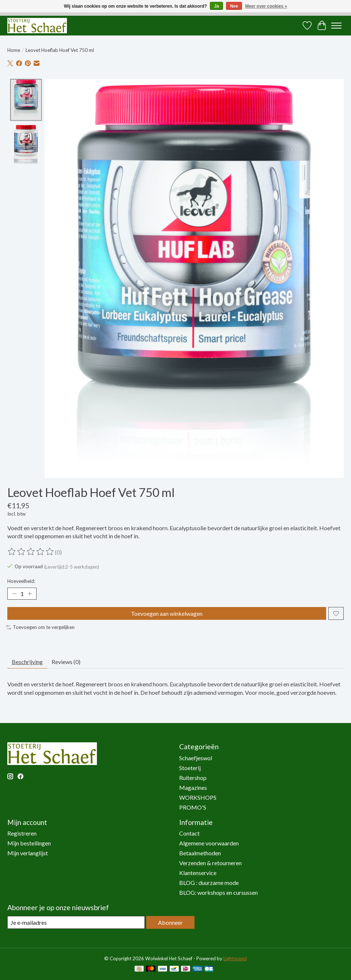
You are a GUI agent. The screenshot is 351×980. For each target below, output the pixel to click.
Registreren (22, 833)
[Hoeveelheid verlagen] (14, 594)
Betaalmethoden (200, 853)
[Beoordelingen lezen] (31, 552)
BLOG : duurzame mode (209, 883)
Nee (234, 6)
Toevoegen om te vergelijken (40, 627)
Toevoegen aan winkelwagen (167, 613)
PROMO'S (193, 807)
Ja (216, 6)
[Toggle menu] (336, 26)
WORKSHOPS (198, 797)
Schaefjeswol (196, 758)
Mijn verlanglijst (28, 853)
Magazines (193, 787)
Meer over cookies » (266, 6)
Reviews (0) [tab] (66, 662)
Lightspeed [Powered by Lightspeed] (235, 958)
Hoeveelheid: (21, 581)
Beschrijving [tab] (27, 662)
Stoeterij (190, 768)
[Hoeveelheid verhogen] (30, 594)
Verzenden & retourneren (210, 863)
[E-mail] (76, 922)
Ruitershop (193, 778)
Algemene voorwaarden (209, 843)
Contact (189, 833)
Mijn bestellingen (29, 843)
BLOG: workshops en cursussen (218, 892)
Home (14, 50)
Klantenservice (198, 873)
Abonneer (170, 922)
